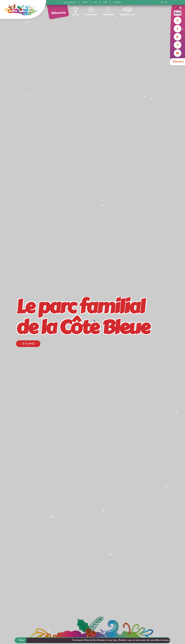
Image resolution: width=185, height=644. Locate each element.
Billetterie (178, 62)
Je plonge (28, 344)
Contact (117, 3)
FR (162, 3)
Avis (95, 3)
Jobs (105, 3)
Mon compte (70, 3)
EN (166, 3)
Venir (85, 3)
